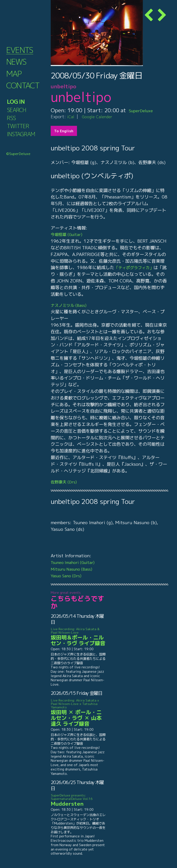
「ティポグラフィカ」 (136, 267)
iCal (71, 116)
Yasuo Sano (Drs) (69, 576)
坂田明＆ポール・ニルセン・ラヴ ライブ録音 (78, 637)
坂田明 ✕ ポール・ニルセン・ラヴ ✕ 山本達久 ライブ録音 (78, 713)
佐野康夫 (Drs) (65, 482)
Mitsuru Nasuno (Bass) (75, 569)
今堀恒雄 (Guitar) (69, 234)
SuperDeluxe (145, 110)
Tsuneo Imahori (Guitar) (76, 562)
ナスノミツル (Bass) (71, 305)
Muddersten (78, 800)
